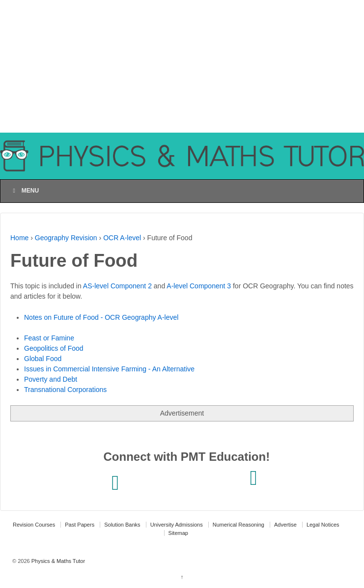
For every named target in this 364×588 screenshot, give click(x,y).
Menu (25, 191)
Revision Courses (34, 525)
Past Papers (80, 525)
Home (19, 238)
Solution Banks (122, 525)
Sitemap (178, 533)
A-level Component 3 (199, 286)
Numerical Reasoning (238, 525)
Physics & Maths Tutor (57, 561)
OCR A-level (122, 238)
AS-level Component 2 (117, 286)
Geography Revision (66, 238)
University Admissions (177, 525)
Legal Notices (323, 525)
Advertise (285, 525)
